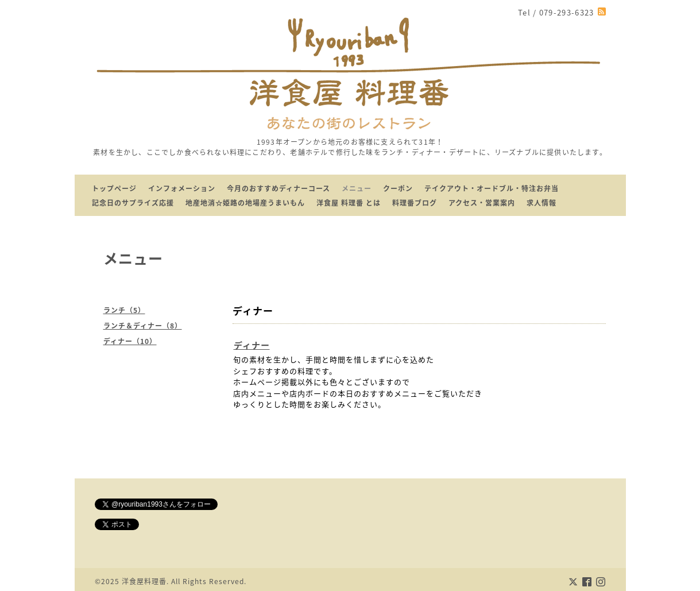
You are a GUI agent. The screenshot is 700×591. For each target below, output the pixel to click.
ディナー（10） (130, 341)
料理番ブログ (415, 203)
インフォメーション (182, 188)
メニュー (357, 188)
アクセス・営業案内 (482, 203)
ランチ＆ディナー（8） (143, 326)
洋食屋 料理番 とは (349, 203)
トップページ (114, 188)
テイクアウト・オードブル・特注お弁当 (492, 188)
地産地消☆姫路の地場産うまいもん (245, 203)
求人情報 (542, 203)
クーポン (398, 188)
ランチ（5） (124, 310)
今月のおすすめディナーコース (279, 188)
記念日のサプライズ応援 (133, 203)
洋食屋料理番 (144, 581)
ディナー (252, 345)
